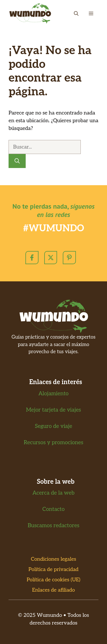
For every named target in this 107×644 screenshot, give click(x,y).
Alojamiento (54, 394)
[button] (76, 13)
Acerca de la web (53, 493)
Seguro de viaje (53, 426)
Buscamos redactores (53, 526)
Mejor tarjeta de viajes (53, 410)
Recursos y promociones (53, 443)
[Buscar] (17, 161)
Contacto (54, 509)
